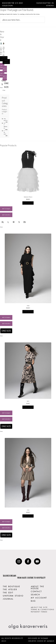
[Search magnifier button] (42, 20)
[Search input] (21, 20)
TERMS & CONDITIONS (43, 609)
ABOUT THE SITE (39, 607)
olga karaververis (28, 626)
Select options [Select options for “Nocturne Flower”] (28, 203)
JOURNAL (8, 599)
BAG (33, 601)
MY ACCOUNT (39, 597)
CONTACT (36, 591)
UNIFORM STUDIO (13, 595)
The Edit (5, 132)
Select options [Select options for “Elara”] (28, 312)
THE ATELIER (10, 589)
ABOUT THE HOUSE (37, 587)
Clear (1, 87)
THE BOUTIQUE (12, 586)
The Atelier (6, 120)
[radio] (6, 85)
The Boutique (5, 126)
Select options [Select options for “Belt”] (28, 407)
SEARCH (35, 594)
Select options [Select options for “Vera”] (28, 516)
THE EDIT (8, 592)
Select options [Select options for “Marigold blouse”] (6, 61)
